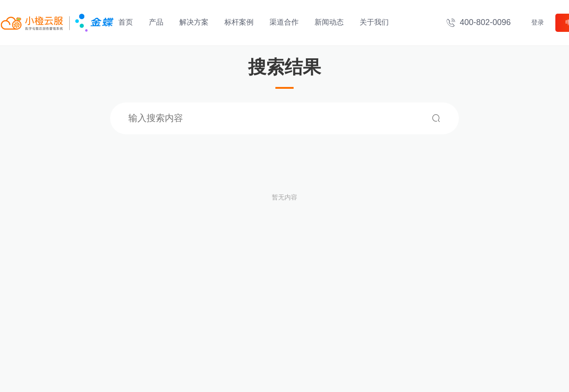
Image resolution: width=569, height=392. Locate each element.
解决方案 (194, 22)
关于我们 (374, 22)
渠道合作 (284, 22)
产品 (156, 22)
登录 (538, 22)
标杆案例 (239, 22)
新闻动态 (329, 22)
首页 (126, 22)
